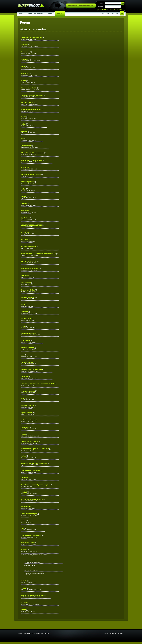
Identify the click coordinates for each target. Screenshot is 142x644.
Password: (101, 7)
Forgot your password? (116, 9)
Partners (121, 633)
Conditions (113, 633)
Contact (106, 633)
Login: (102, 3)
